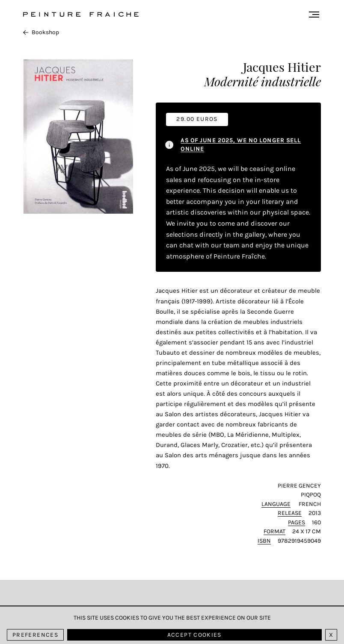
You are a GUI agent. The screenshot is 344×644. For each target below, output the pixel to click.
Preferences (35, 635)
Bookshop (41, 32)
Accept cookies (194, 635)
